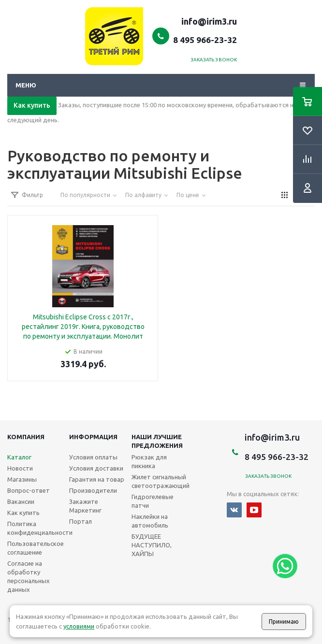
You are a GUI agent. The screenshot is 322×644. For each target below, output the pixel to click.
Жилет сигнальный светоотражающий (161, 481)
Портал (80, 521)
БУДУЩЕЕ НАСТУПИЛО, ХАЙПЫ (152, 545)
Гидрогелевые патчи (153, 501)
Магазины (22, 479)
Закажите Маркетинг (85, 506)
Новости (20, 468)
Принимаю (284, 622)
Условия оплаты (93, 457)
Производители (93, 490)
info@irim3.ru (209, 21)
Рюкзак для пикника (149, 461)
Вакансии (21, 501)
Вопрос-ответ (29, 490)
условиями (79, 626)
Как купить (32, 105)
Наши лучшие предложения (157, 441)
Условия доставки (96, 468)
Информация (93, 437)
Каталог (19, 457)
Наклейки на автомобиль (150, 521)
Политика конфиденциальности (40, 528)
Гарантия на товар (97, 479)
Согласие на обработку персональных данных (29, 576)
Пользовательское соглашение (36, 548)
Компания (26, 437)
